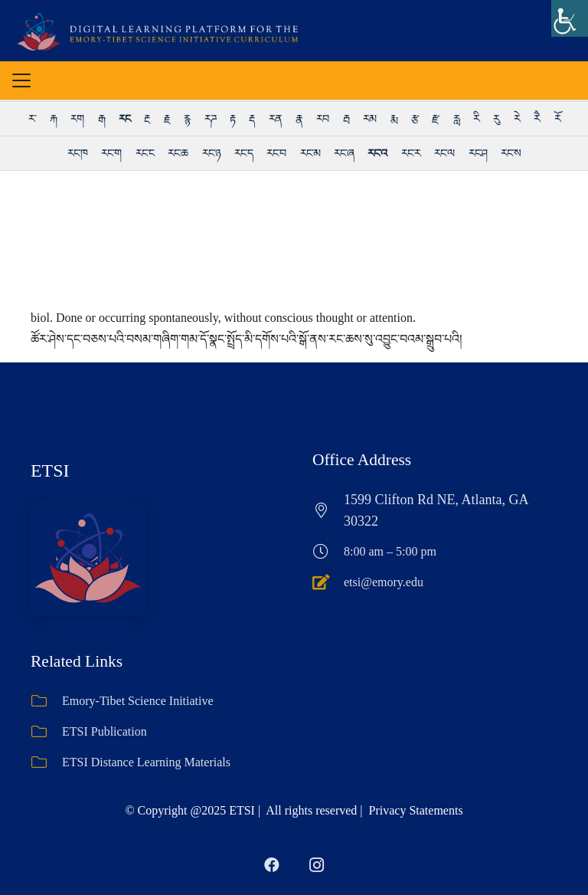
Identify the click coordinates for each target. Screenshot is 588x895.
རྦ (346, 119)
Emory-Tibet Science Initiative (138, 701)
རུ (496, 119)
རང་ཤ (478, 153)
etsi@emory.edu (384, 582)
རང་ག (111, 153)
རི (476, 119)
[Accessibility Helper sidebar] (570, 18)
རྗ (167, 119)
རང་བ (276, 153)
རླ (456, 119)
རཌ (210, 119)
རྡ (252, 119)
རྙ (187, 119)
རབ (322, 119)
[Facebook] (272, 865)
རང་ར (411, 153)
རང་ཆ (178, 153)
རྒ (101, 119)
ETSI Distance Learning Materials (146, 762)
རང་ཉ (211, 153)
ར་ (32, 119)
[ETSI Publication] (46, 732)
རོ (557, 119)
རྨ (394, 119)
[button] (21, 80)
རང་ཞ (344, 153)
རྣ (299, 119)
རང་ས (511, 153)
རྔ (147, 119)
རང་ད (243, 153)
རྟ (232, 119)
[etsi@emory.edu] (328, 582)
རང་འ (377, 153)
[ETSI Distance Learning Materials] (46, 762)
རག (77, 119)
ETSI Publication (105, 731)
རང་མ (310, 153)
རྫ (435, 119)
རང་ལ (444, 153)
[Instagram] (316, 865)
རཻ (537, 119)
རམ (369, 119)
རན (275, 119)
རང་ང (145, 153)
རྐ (53, 119)
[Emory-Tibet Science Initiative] (46, 701)
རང (124, 119)
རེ (517, 119)
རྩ (415, 119)
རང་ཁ (77, 153)
